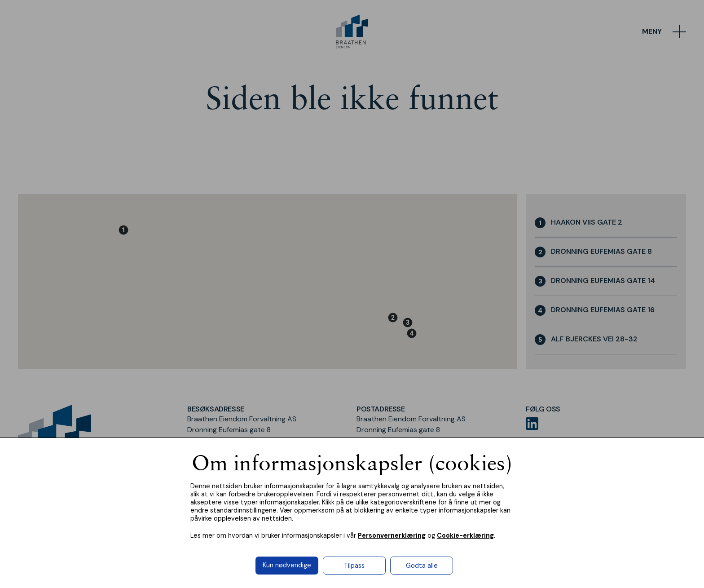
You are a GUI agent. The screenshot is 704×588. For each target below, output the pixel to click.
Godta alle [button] (422, 566)
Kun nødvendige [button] (287, 565)
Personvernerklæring (392, 535)
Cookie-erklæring (465, 535)
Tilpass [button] (354, 566)
